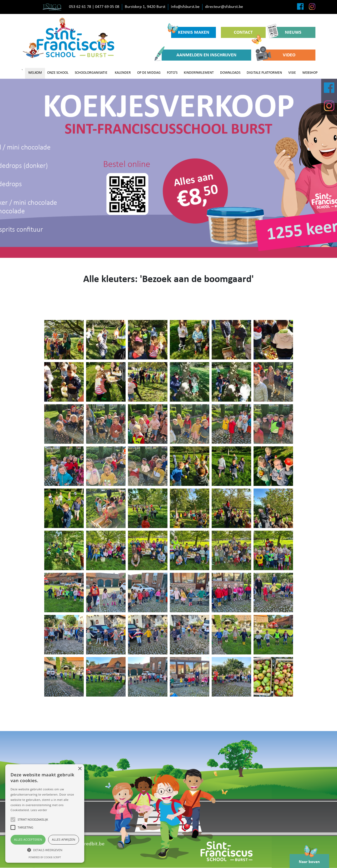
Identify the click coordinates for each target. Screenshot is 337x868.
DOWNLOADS (230, 73)
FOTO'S (172, 73)
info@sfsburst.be (185, 7)
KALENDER (123, 73)
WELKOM (35, 73)
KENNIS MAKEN (190, 31)
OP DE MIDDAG (149, 73)
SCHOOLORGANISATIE (91, 73)
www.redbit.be (88, 844)
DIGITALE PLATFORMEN (264, 73)
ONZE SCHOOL (58, 73)
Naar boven (309, 859)
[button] (45, 850)
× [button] (80, 769)
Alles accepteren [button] (28, 839)
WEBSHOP (310, 73)
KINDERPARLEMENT (199, 73)
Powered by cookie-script (45, 857)
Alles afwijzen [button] (64, 839)
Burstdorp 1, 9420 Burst (145, 7)
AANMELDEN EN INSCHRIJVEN (199, 55)
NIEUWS (286, 32)
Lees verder (39, 810)
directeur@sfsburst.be (224, 7)
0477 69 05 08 (107, 7)
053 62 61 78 (80, 7)
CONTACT (248, 34)
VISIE (292, 73)
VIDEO (279, 55)
